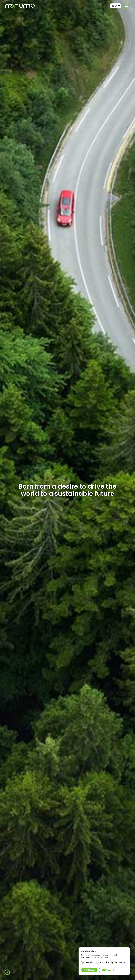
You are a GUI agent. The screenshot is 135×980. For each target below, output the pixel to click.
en (116, 6)
